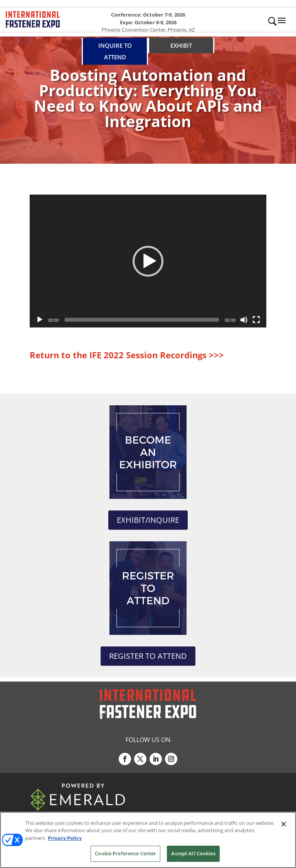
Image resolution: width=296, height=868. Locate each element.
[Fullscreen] (256, 320)
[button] (148, 261)
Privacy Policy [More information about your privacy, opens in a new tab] (65, 838)
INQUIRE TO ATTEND (115, 51)
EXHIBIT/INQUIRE (148, 520)
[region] (148, 840)
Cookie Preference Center (125, 853)
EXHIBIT (181, 45)
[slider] (142, 320)
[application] (148, 261)
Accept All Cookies (193, 853)
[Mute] (244, 320)
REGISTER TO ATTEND (148, 656)
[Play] (40, 320)
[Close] (284, 824)
